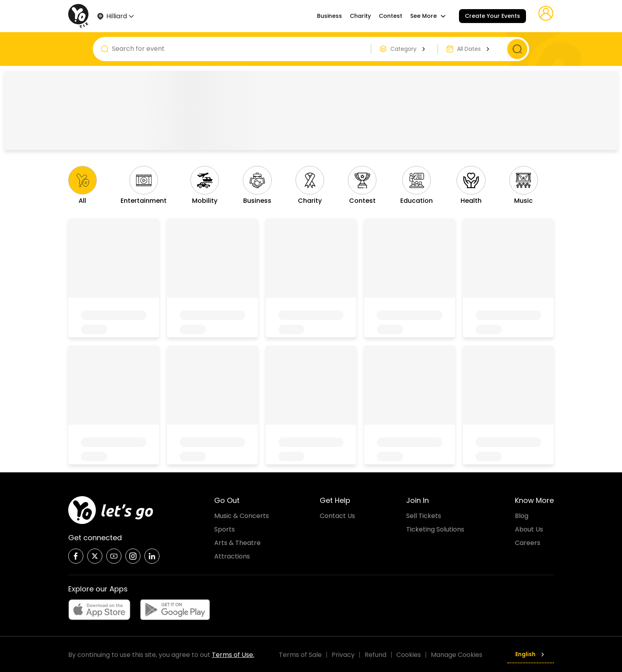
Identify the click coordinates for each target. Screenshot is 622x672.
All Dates (474, 49)
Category (409, 49)
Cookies (409, 654)
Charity (360, 16)
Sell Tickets (424, 515)
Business (329, 16)
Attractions (232, 555)
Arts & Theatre (237, 542)
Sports (225, 528)
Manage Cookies (457, 654)
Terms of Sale (300, 654)
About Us (529, 528)
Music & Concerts (242, 515)
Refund (375, 654)
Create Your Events (492, 16)
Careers (528, 542)
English (531, 653)
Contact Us (337, 515)
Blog (522, 515)
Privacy (343, 654)
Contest (391, 16)
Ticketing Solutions (435, 528)
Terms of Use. (233, 654)
